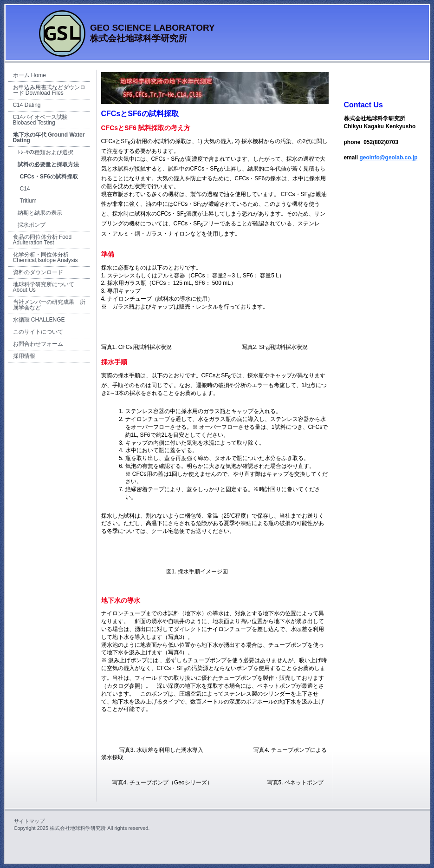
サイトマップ (29, 821)
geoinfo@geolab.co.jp (389, 158)
